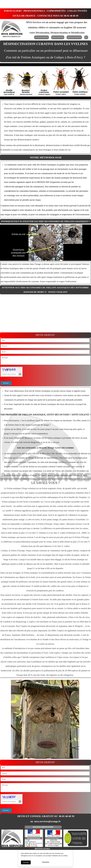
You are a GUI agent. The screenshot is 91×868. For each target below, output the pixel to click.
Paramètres (46, 862)
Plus (86, 37)
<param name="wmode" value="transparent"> (45, 313)
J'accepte (26, 862)
